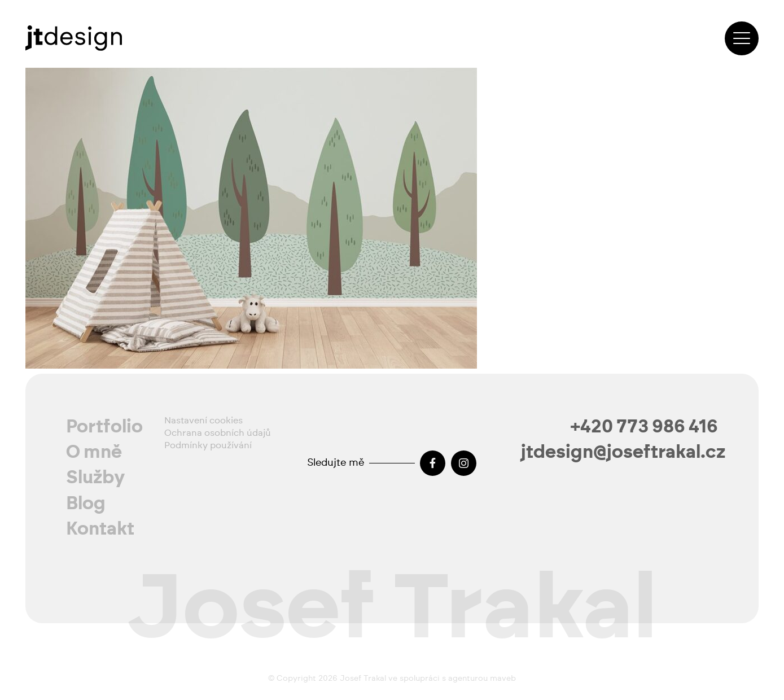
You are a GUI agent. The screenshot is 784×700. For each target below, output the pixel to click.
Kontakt (100, 529)
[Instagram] (464, 463)
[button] (742, 38)
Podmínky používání (208, 445)
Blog (86, 504)
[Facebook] (433, 463)
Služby (96, 478)
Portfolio (104, 427)
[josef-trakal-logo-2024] (74, 38)
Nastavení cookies (203, 421)
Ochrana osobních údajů (218, 433)
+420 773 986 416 (644, 427)
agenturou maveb (482, 679)
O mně (94, 452)
